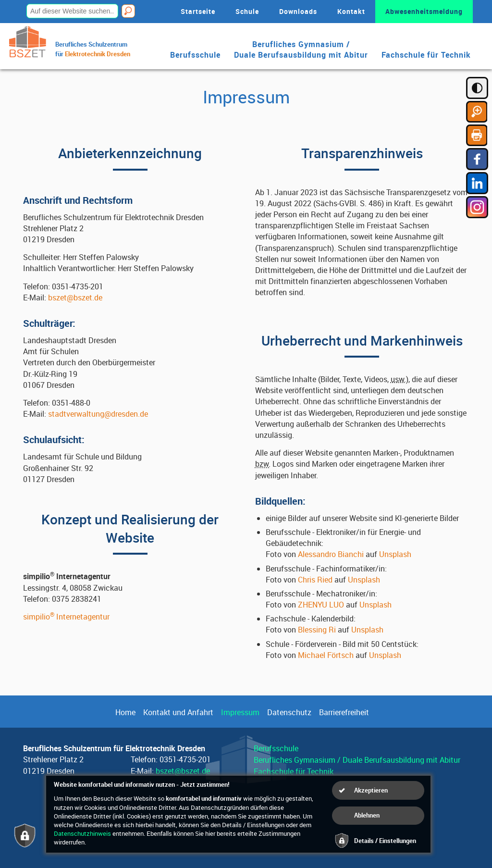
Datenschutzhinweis (82, 833)
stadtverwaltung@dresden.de (98, 414)
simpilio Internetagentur (66, 617)
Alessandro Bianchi (331, 554)
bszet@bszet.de (75, 298)
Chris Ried (315, 580)
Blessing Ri (317, 630)
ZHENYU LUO (321, 605)
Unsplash (395, 554)
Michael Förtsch (326, 655)
